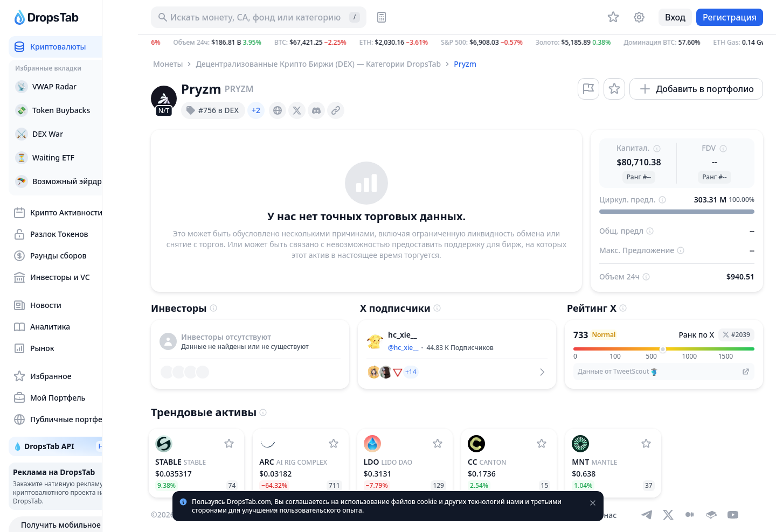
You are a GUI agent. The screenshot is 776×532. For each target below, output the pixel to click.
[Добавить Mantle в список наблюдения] (646, 444)
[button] (457, 43)
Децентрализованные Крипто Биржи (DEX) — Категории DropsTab (318, 64)
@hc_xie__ (403, 348)
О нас (606, 515)
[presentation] (278, 110)
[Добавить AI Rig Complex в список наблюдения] (334, 444)
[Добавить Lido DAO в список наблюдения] (438, 444)
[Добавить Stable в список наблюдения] (229, 444)
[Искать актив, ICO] (259, 17)
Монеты (168, 64)
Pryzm (465, 64)
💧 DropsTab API (71, 446)
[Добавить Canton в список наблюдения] (542, 444)
